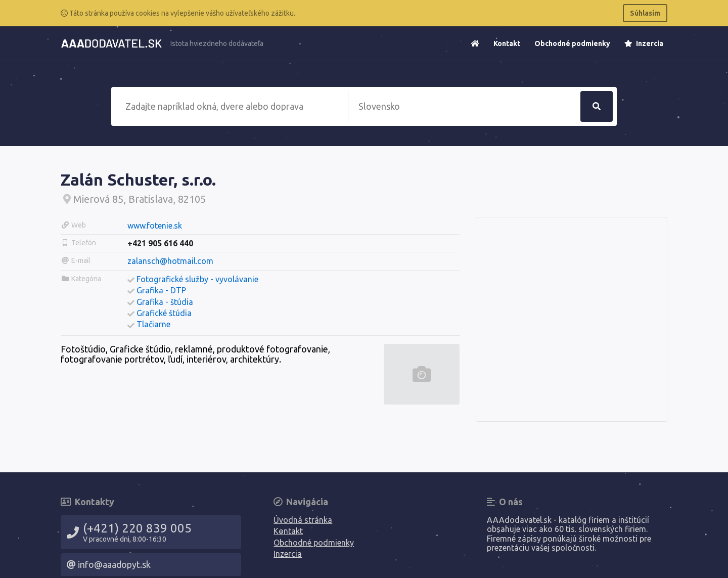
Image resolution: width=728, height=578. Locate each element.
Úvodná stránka (303, 520)
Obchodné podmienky (572, 43)
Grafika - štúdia (165, 302)
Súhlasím (645, 13)
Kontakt (507, 43)
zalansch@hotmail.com (170, 261)
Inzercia (644, 43)
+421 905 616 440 (160, 243)
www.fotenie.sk (155, 226)
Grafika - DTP (161, 290)
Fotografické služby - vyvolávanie (197, 279)
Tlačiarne (153, 324)
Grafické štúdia (164, 313)
